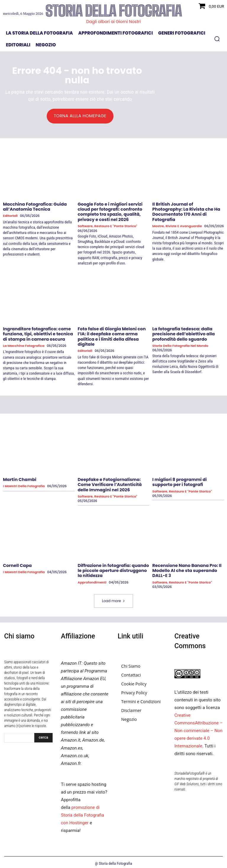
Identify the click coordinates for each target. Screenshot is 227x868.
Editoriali (10, 216)
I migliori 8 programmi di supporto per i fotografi (179, 481)
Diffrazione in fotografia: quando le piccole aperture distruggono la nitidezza (112, 568)
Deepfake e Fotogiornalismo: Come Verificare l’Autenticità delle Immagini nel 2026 (109, 483)
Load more (113, 598)
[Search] (43, 735)
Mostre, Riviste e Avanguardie (177, 221)
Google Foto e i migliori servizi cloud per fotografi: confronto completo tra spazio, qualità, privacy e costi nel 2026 (109, 212)
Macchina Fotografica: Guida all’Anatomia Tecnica (34, 207)
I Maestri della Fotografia (23, 485)
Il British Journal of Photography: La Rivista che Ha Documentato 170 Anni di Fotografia (187, 209)
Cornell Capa (17, 563)
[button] (217, 39)
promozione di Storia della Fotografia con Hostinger (82, 812)
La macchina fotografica (23, 345)
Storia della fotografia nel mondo (180, 345)
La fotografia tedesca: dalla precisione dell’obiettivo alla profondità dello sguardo (182, 333)
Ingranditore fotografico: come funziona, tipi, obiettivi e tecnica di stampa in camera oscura (37, 333)
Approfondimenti (92, 580)
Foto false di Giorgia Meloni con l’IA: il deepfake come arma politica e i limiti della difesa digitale (111, 335)
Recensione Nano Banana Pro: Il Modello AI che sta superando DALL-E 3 (186, 568)
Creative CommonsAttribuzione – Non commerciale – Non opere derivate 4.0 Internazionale (199, 728)
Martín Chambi (19, 478)
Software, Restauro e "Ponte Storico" (107, 226)
